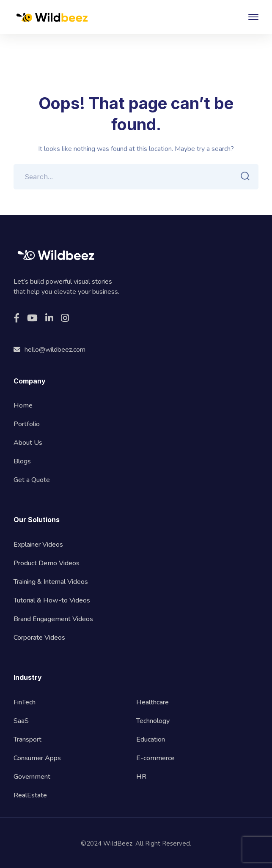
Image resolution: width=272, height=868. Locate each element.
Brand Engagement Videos (53, 619)
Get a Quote (32, 480)
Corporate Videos (39, 638)
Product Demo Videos (47, 563)
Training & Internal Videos (51, 582)
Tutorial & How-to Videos (52, 600)
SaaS (21, 721)
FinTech (25, 702)
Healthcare (152, 702)
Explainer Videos (38, 545)
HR (141, 777)
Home (23, 405)
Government (32, 777)
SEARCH (243, 176)
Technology (153, 721)
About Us (28, 443)
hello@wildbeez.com (49, 350)
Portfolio (27, 424)
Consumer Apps (37, 758)
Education (151, 739)
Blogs (22, 461)
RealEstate (30, 795)
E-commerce (155, 758)
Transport (27, 739)
